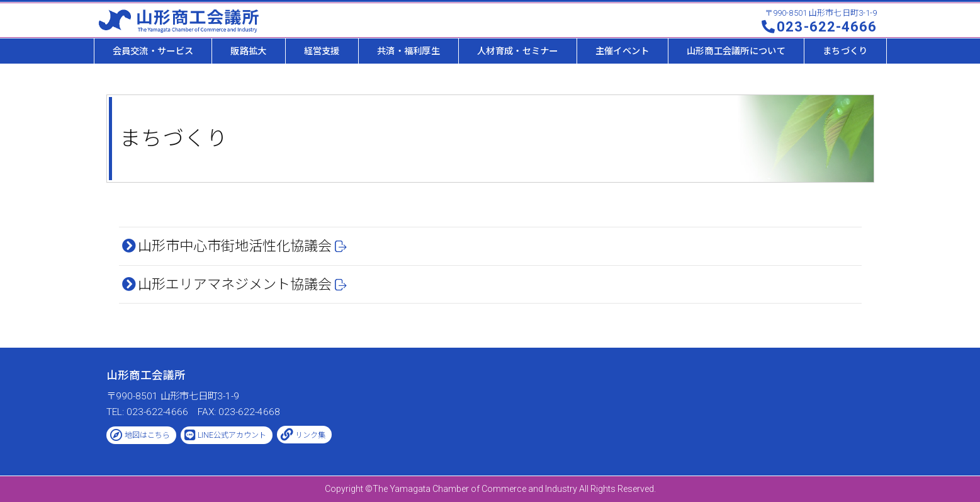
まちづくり (845, 51)
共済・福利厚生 (408, 51)
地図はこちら (147, 435)
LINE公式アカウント (232, 435)
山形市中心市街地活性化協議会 (235, 246)
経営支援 (322, 51)
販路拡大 (248, 51)
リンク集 (310, 435)
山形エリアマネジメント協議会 (235, 284)
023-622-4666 (827, 27)
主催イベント (622, 51)
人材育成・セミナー (518, 51)
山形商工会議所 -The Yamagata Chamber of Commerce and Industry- (179, 21)
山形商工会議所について (736, 51)
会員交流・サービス (153, 51)
